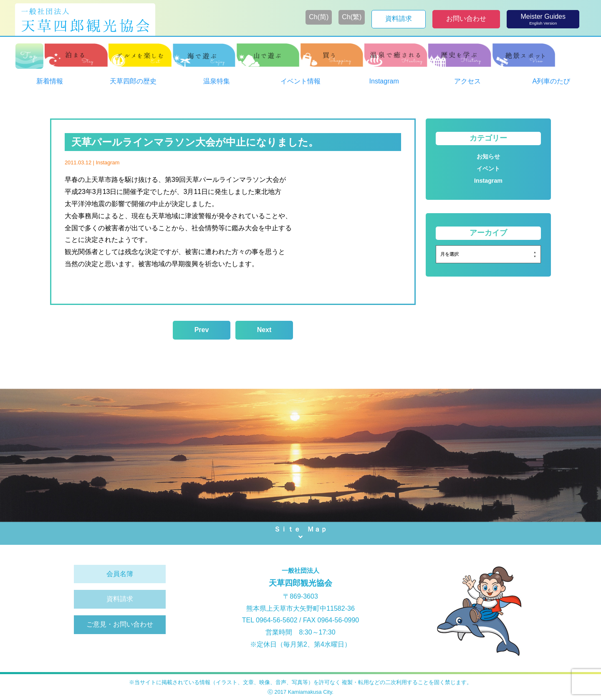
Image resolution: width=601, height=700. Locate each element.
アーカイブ (488, 233)
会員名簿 (120, 574)
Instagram (107, 162)
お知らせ (488, 156)
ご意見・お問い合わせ (120, 624)
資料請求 (120, 599)
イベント (488, 169)
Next (264, 330)
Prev (202, 330)
